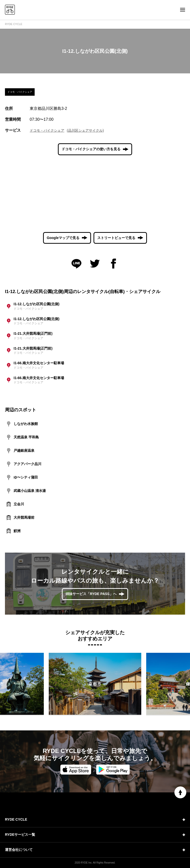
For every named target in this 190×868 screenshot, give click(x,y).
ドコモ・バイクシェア (47, 130)
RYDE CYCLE (14, 24)
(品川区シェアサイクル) (85, 130)
